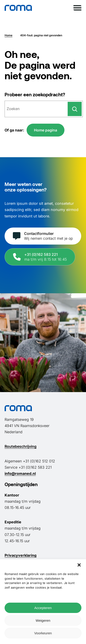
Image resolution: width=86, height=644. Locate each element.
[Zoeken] (75, 109)
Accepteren (43, 608)
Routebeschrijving (21, 446)
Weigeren (43, 620)
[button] (79, 565)
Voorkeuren (43, 633)
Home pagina (46, 130)
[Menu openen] (77, 8)
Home (8, 35)
